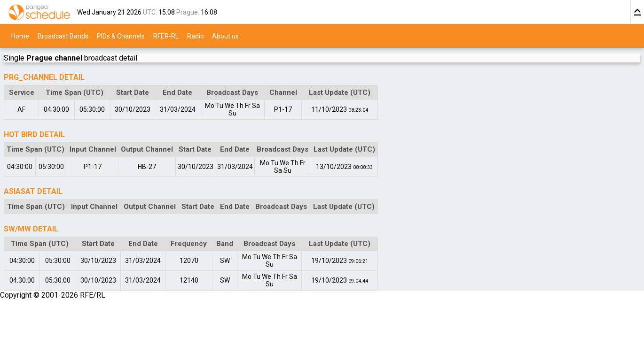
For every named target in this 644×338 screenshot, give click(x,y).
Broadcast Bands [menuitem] (63, 36)
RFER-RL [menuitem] (166, 36)
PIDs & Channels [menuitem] (121, 36)
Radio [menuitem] (196, 36)
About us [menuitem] (225, 36)
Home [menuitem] (20, 36)
